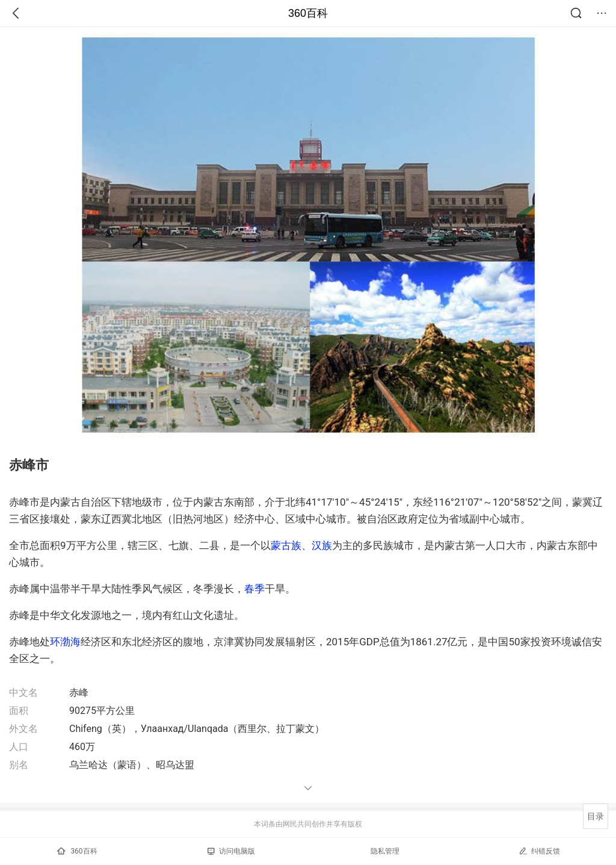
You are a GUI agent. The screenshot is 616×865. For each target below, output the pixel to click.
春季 (254, 589)
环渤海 (65, 642)
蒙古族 (286, 545)
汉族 (322, 545)
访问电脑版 (231, 851)
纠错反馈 (539, 851)
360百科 (308, 13)
